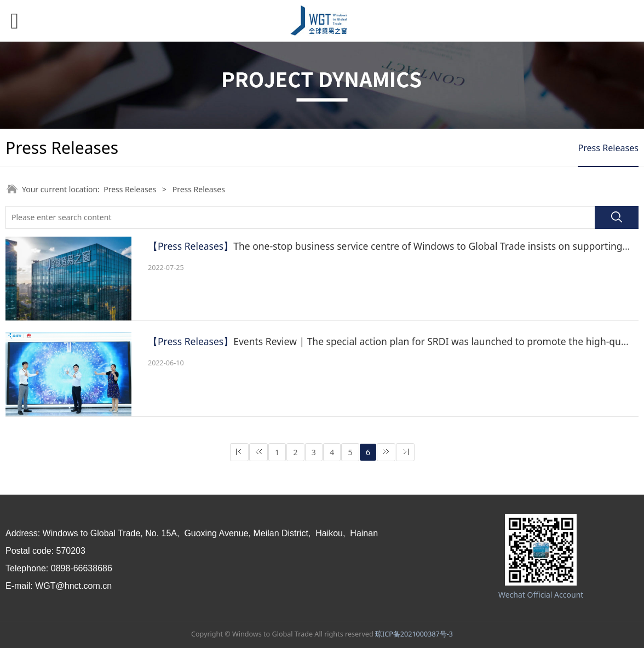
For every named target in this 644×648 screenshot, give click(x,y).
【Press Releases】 (191, 246)
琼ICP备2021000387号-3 (414, 634)
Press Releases (608, 148)
